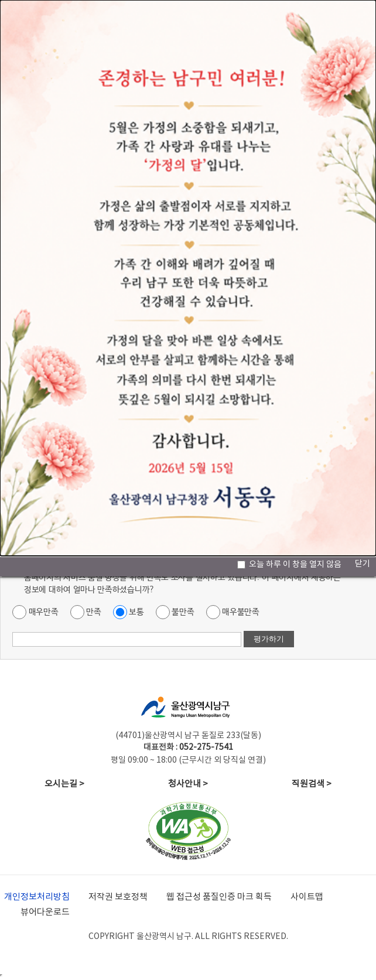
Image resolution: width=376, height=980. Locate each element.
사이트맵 (307, 897)
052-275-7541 (206, 747)
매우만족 (35, 612)
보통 (129, 612)
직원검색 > (312, 784)
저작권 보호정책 (118, 897)
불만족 (175, 612)
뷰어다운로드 (45, 912)
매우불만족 (233, 612)
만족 (86, 612)
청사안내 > (188, 784)
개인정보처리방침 (37, 897)
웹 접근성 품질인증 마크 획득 (219, 897)
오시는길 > (64, 784)
